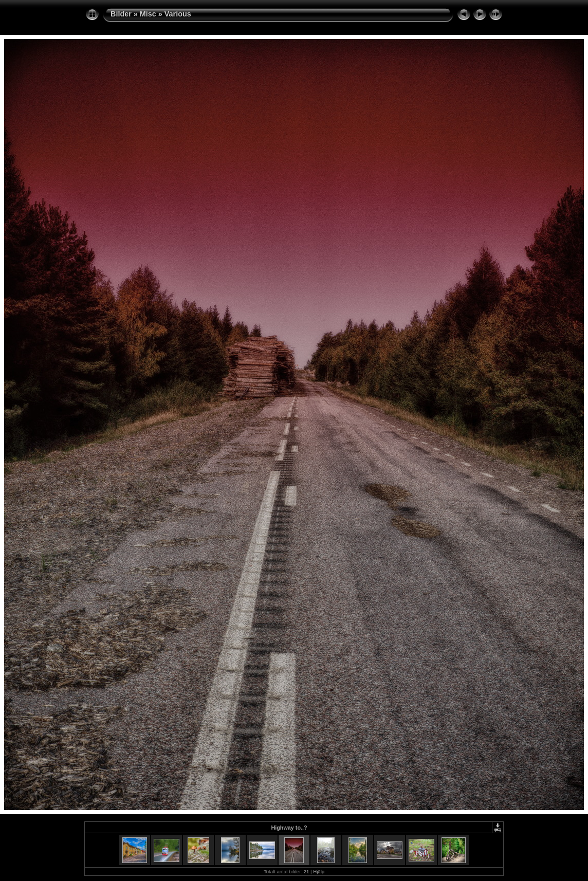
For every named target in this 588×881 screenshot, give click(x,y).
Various (178, 14)
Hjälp (319, 871)
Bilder (121, 14)
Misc (148, 14)
